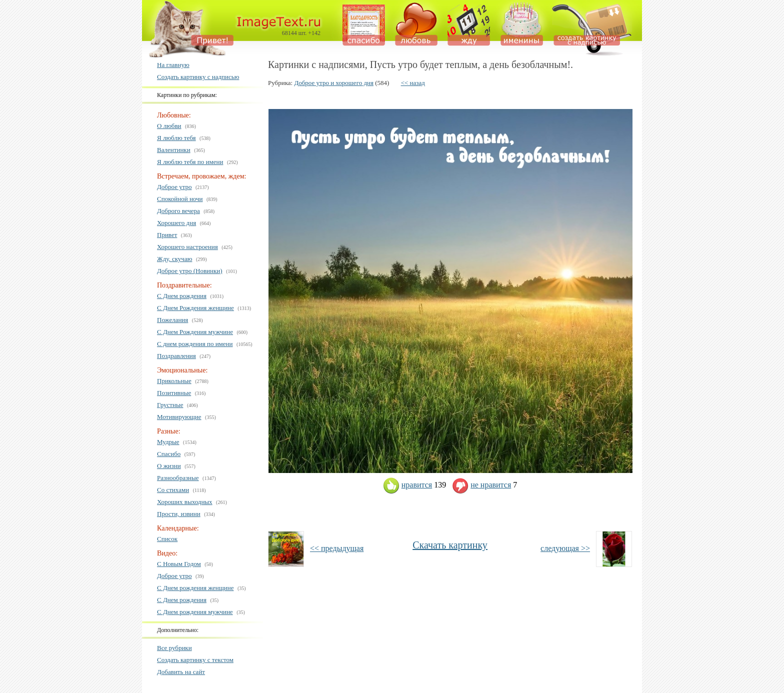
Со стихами (173, 490)
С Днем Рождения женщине (195, 308)
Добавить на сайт (181, 672)
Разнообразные (178, 478)
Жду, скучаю (174, 259)
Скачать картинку (450, 545)
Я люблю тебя (176, 138)
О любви (169, 126)
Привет (167, 235)
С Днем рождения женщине (195, 588)
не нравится (481, 485)
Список (167, 539)
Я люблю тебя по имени (190, 162)
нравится (407, 485)
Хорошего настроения (187, 247)
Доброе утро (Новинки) (190, 271)
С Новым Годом (179, 564)
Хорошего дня (176, 223)
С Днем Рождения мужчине (195, 332)
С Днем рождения (182, 296)
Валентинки (174, 150)
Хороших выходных (185, 502)
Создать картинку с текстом (195, 660)
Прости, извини (179, 514)
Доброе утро (174, 187)
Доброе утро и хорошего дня (334, 83)
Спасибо (169, 454)
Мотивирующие (179, 417)
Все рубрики (174, 648)
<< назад (413, 83)
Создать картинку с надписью (198, 77)
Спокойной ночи (180, 199)
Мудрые (168, 442)
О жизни (169, 466)
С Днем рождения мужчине (195, 612)
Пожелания (172, 320)
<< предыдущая (337, 548)
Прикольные (174, 381)
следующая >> (565, 548)
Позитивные (174, 393)
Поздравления (176, 356)
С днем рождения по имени (195, 344)
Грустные (170, 405)
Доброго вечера (178, 211)
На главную (173, 65)
